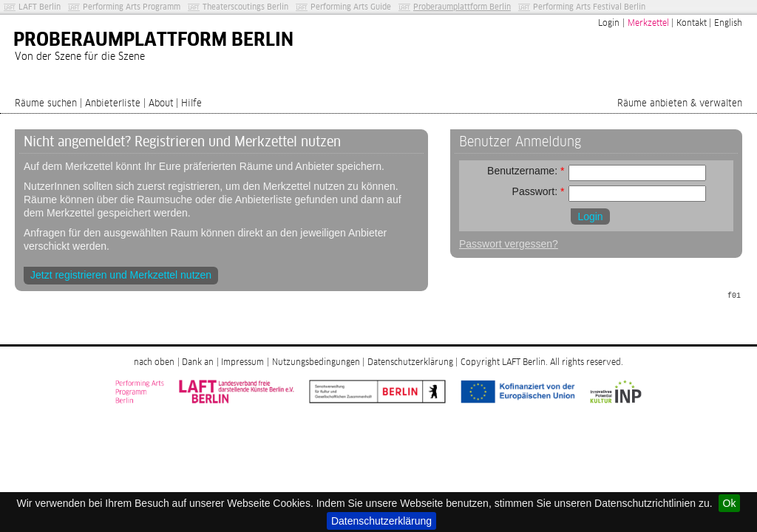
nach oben (154, 363)
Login (609, 24)
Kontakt (692, 24)
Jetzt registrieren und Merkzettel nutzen (121, 275)
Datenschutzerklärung (381, 521)
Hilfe (191, 104)
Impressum (242, 363)
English (728, 24)
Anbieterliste (113, 104)
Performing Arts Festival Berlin (589, 7)
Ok (730, 503)
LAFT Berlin (40, 7)
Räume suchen (46, 104)
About (161, 104)
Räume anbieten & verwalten (680, 104)
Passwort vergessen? (509, 244)
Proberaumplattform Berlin (462, 7)
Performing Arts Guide (351, 7)
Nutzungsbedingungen (316, 363)
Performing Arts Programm (132, 7)
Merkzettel (648, 24)
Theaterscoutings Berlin (245, 7)
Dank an (198, 363)
